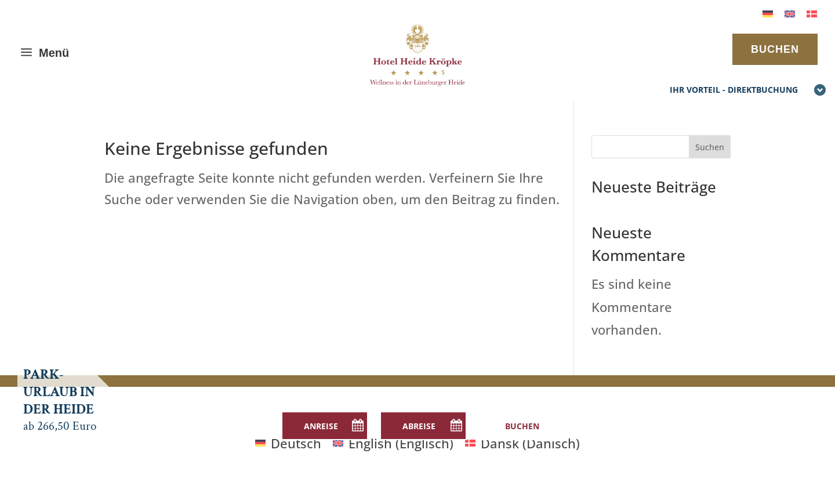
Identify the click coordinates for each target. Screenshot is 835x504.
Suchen (710, 147)
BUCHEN (775, 49)
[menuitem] (768, 12)
